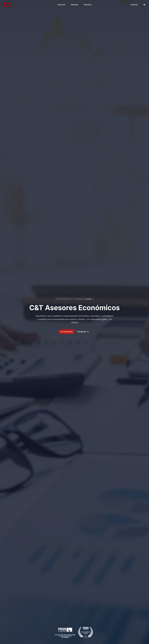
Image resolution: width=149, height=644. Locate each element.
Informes (75, 5)
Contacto (134, 5)
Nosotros (88, 5)
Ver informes (67, 332)
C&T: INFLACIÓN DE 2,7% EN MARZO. (75, 299)
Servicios (62, 5)
